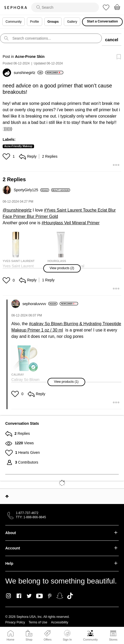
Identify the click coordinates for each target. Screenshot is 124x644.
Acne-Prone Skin (30, 57)
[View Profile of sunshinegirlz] (28, 73)
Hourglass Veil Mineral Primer (72, 223)
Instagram (9, 596)
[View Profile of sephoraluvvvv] (40, 304)
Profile (35, 22)
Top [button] (7, 496)
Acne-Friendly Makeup (18, 146)
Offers (47, 640)
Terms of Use (38, 622)
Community (90, 640)
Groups (53, 22)
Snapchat (60, 596)
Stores (113, 640)
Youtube (39, 596)
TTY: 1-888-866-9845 (31, 517)
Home (10, 640)
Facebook (19, 596)
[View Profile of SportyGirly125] (31, 190)
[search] (65, 7)
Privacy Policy (15, 622)
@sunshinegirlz (17, 210)
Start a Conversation (102, 21)
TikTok (70, 596)
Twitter (29, 596)
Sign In (67, 636)
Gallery (72, 22)
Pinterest (50, 596)
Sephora (16, 8)
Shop (29, 640)
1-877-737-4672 (27, 513)
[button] (7, 156)
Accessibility (59, 622)
